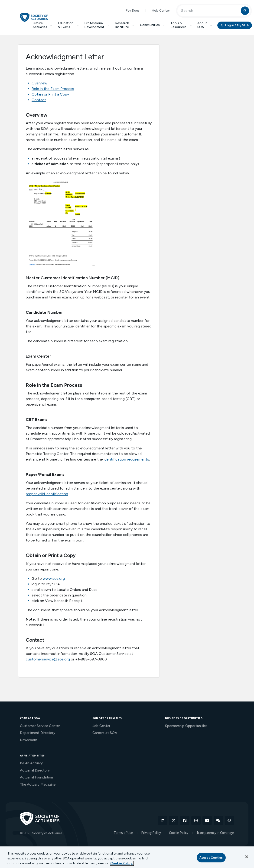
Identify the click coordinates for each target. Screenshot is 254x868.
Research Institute (125, 25)
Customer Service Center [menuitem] (40, 726)
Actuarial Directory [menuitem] (35, 770)
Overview (39, 83)
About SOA (205, 25)
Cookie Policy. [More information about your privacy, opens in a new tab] (122, 863)
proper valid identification (47, 494)
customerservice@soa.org (48, 659)
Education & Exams (68, 25)
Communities (153, 25)
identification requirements (126, 459)
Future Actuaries (42, 25)
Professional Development (97, 25)
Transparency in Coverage (215, 833)
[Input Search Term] (210, 11)
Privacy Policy (151, 833)
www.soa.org (54, 578)
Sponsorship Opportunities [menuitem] (186, 726)
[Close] (247, 857)
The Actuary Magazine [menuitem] (38, 785)
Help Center (161, 11)
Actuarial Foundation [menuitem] (36, 777)
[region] (127, 857)
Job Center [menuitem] (101, 726)
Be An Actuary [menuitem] (31, 763)
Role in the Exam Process (53, 89)
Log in (234, 25)
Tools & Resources (181, 25)
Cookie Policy (179, 833)
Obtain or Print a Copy (50, 94)
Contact (39, 100)
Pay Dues (133, 11)
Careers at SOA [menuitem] (105, 733)
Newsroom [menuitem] (29, 740)
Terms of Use (123, 833)
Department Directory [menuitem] (38, 733)
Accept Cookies (211, 857)
